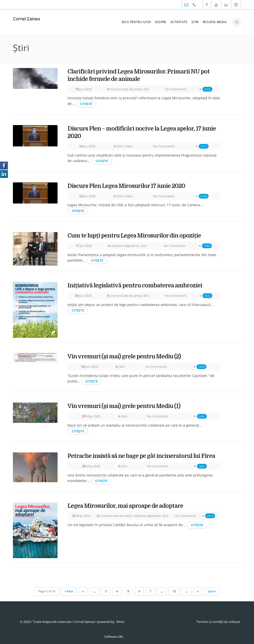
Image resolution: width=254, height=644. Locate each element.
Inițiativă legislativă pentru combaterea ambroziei (135, 286)
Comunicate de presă (126, 89)
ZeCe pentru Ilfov (136, 22)
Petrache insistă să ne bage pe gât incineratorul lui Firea (141, 456)
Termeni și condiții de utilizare (218, 622)
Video (128, 146)
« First (69, 591)
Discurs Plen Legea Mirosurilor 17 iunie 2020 (126, 186)
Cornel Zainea (26, 19)
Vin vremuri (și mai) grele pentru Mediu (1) (124, 406)
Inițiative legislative (125, 246)
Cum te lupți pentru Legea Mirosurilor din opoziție (134, 236)
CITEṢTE (86, 104)
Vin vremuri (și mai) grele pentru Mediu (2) (124, 356)
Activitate (179, 22)
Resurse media (215, 22)
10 (174, 591)
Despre (160, 22)
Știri (195, 22)
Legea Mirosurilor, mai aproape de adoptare (125, 506)
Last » (212, 591)
